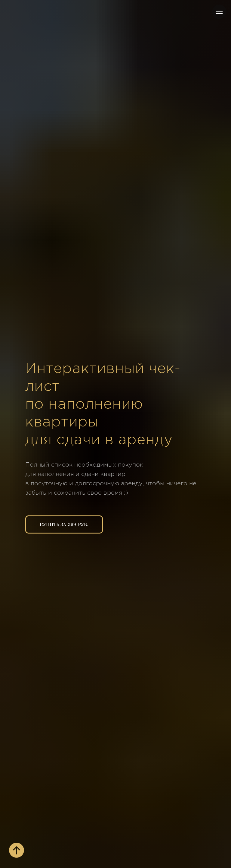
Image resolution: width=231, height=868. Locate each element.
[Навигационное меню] (219, 12)
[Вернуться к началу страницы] (17, 850)
